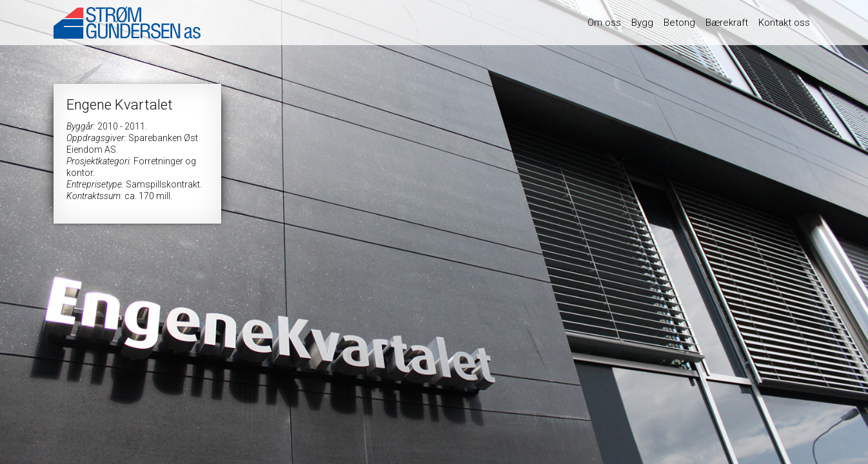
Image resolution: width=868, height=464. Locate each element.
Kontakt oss (784, 23)
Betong (679, 23)
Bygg (642, 23)
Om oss (604, 23)
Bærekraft (727, 23)
